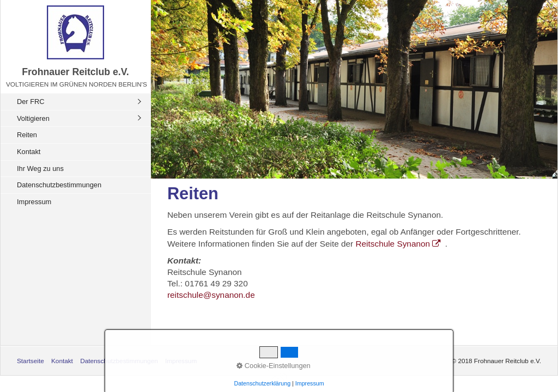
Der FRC (31, 102)
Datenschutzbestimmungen (59, 185)
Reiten (27, 135)
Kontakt (29, 152)
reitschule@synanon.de (211, 295)
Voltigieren (33, 118)
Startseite (31, 361)
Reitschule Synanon (400, 244)
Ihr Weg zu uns (40, 169)
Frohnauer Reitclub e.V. (75, 72)
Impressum (34, 202)
